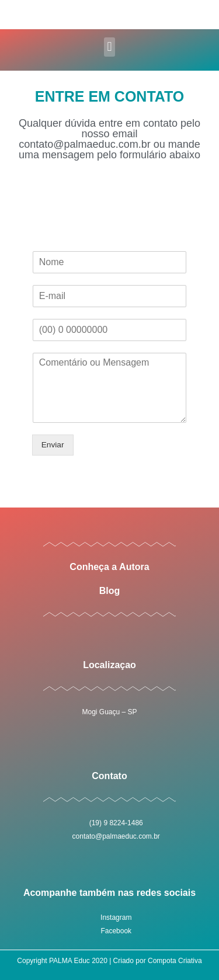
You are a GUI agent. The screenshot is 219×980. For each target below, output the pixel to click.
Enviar (53, 445)
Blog (110, 591)
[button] (109, 47)
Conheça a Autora (109, 567)
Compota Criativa (175, 961)
